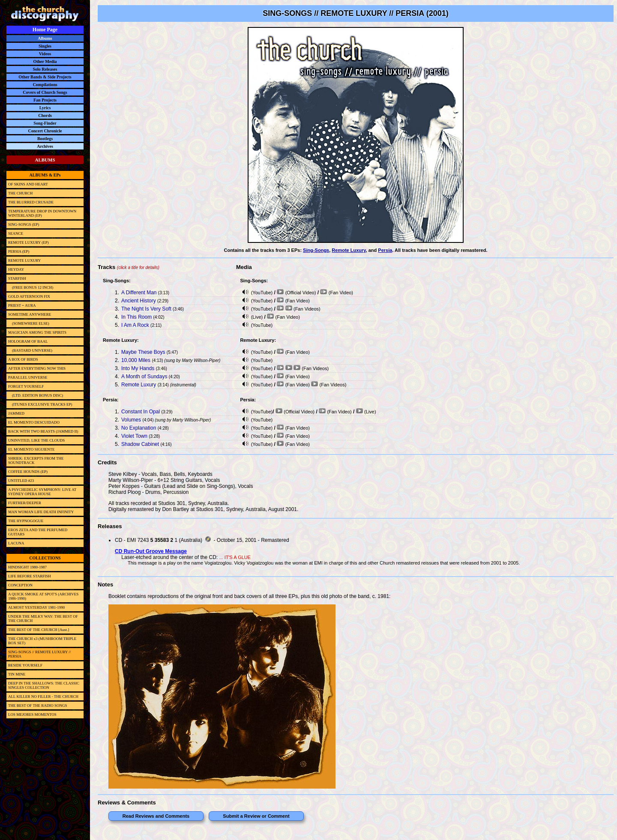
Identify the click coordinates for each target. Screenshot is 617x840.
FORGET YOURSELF (26, 386)
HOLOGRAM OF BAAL (28, 341)
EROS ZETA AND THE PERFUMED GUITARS (38, 532)
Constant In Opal (141, 412)
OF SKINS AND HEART (28, 184)
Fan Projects (45, 100)
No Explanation (139, 428)
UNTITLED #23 (21, 481)
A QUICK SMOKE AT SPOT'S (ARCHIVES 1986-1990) (43, 596)
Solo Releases (45, 69)
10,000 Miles (136, 360)
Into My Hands (138, 368)
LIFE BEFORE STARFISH (30, 576)
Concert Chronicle (45, 131)
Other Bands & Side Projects (45, 77)
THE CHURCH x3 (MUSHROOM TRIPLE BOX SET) (42, 641)
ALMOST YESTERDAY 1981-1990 (36, 607)
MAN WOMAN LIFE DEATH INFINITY (41, 512)
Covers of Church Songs (45, 92)
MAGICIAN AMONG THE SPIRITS (37, 332)
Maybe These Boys (143, 352)
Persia (385, 250)
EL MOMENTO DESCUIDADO (34, 422)
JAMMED (16, 413)
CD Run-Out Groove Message (151, 551)
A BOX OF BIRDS (23, 359)
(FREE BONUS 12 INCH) (31, 287)
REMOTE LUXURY (24, 260)
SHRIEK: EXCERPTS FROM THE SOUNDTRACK (36, 460)
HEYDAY (16, 269)
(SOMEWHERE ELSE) (29, 323)
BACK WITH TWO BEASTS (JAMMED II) (43, 431)
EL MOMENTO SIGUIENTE (31, 449)
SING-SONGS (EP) (24, 224)
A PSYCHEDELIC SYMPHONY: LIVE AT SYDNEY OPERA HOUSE (42, 492)
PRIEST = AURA (22, 305)
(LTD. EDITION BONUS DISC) (36, 395)
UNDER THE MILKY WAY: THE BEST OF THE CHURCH (43, 619)
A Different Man (139, 293)
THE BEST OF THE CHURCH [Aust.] (39, 630)
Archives (45, 146)
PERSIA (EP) (19, 251)
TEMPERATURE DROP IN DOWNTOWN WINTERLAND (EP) (42, 213)
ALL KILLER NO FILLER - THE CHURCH (43, 697)
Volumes (131, 420)
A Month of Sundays (144, 377)
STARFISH (17, 278)
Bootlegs (45, 139)
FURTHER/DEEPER (25, 503)
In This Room (136, 317)
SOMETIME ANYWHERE (30, 314)
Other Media (45, 61)
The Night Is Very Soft (146, 309)
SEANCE (16, 233)
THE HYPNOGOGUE (26, 521)
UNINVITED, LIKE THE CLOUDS (36, 440)
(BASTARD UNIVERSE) (30, 350)
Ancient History (139, 301)
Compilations (45, 85)
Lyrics (45, 108)
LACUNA (16, 543)
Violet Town (134, 436)
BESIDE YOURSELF (25, 665)
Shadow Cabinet (140, 444)
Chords (45, 115)
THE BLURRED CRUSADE (31, 202)
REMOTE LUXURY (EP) (28, 242)
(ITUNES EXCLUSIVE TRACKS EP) (40, 404)
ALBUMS (45, 160)
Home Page (45, 30)
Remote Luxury (349, 250)
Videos (45, 54)
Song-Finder (45, 123)
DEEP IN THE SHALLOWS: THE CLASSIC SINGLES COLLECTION (44, 685)
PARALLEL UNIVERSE (28, 377)
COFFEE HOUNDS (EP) (28, 472)
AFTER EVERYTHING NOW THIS (37, 368)
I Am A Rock (135, 325)
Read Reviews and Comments (156, 816)
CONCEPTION (20, 585)
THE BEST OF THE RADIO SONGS (37, 705)
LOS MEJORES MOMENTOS (32, 714)
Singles (45, 46)
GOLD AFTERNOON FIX (29, 296)
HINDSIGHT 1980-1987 (27, 567)
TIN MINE (17, 674)
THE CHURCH (20, 193)
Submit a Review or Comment (256, 816)
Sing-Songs (316, 250)
